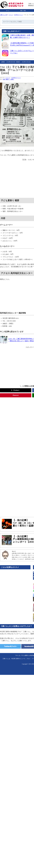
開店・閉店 (23, 11)
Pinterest (16, 395)
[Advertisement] (17, 456)
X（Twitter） (16, 390)
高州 (4, 79)
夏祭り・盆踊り (10, 79)
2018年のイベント (18, 15)
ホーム (8, 11)
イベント (11, 15)
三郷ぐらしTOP (4, 15)
